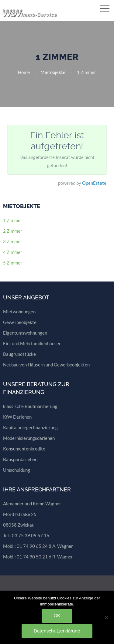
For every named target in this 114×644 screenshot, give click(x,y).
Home (24, 72)
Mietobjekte (53, 72)
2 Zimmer (13, 231)
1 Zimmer (13, 220)
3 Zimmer (13, 241)
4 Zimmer (13, 252)
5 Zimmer (13, 263)
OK (57, 616)
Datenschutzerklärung (57, 631)
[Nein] (106, 617)
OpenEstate (94, 183)
